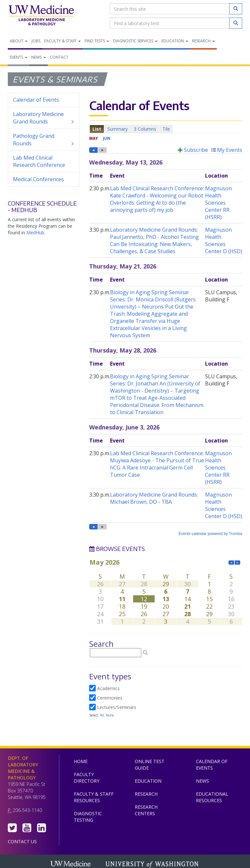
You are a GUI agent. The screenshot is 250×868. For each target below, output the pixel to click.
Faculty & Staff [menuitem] (62, 41)
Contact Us (22, 841)
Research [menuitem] (203, 41)
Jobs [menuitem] (36, 41)
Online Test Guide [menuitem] (150, 765)
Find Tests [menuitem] (97, 41)
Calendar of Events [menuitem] (36, 100)
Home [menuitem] (81, 761)
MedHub (35, 232)
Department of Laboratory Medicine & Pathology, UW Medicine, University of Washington (41, 16)
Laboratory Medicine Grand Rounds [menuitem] (44, 118)
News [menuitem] (39, 57)
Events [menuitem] (19, 57)
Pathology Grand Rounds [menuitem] (44, 140)
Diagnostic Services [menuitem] (135, 41)
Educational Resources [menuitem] (212, 797)
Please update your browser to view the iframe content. (166, 129)
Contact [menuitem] (59, 57)
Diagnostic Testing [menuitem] (88, 817)
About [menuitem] (19, 41)
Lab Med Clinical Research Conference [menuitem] (39, 161)
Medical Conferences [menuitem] (38, 179)
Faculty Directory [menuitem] (87, 778)
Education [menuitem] (175, 41)
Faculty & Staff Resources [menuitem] (94, 797)
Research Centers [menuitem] (146, 810)
